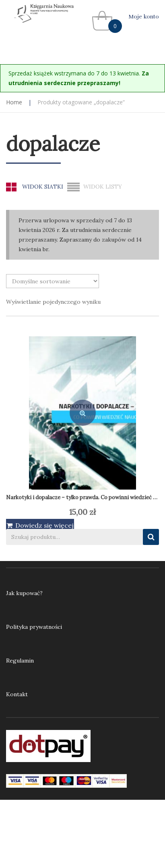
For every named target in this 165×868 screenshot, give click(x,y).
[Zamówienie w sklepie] (53, 281)
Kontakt (17, 694)
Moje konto (144, 17)
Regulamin (20, 661)
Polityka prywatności (34, 627)
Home (14, 102)
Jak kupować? (24, 593)
